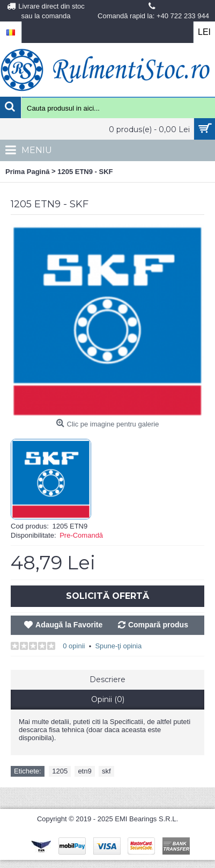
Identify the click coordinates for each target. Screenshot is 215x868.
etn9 (84, 771)
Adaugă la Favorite (69, 625)
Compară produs (158, 625)
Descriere (107, 679)
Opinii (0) (108, 699)
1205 (60, 771)
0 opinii (74, 646)
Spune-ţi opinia (118, 646)
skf (106, 771)
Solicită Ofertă (107, 596)
